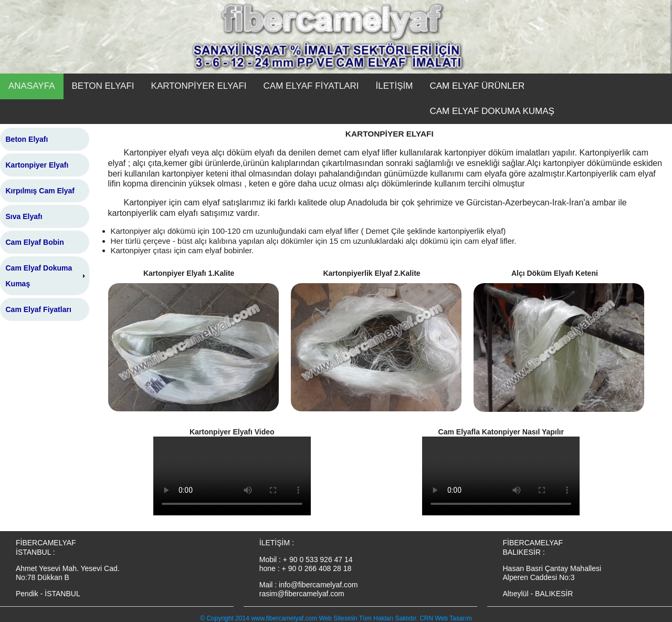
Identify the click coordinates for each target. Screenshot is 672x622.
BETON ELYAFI (103, 86)
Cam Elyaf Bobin (35, 242)
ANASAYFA (32, 86)
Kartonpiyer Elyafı (37, 165)
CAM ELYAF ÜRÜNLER (477, 86)
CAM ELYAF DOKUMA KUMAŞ (492, 111)
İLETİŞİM (395, 86)
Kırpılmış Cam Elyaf (40, 191)
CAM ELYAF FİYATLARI (311, 86)
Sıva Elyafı (24, 216)
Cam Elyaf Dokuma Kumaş (39, 276)
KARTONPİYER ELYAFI (199, 86)
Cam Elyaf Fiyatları (39, 309)
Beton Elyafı (27, 139)
